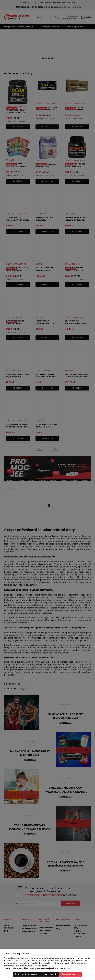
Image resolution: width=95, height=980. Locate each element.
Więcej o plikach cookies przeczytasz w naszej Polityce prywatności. (38, 968)
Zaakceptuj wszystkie (71, 974)
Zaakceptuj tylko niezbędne (27, 974)
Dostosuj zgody (50, 974)
